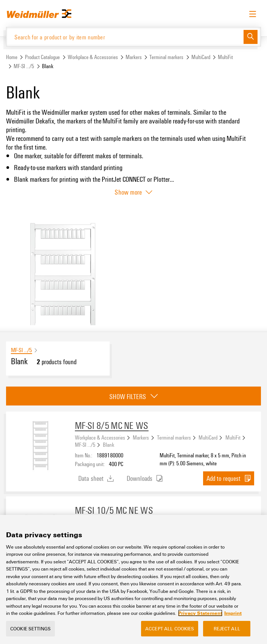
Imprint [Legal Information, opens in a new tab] (233, 613)
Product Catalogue (42, 57)
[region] (133, 579)
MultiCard (201, 57)
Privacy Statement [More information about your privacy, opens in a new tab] (200, 613)
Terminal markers (166, 57)
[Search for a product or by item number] (125, 37)
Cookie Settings (30, 628)
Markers (134, 57)
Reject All (227, 628)
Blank (109, 444)
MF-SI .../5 (24, 66)
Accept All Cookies (170, 628)
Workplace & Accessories (93, 57)
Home (12, 57)
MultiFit (225, 57)
